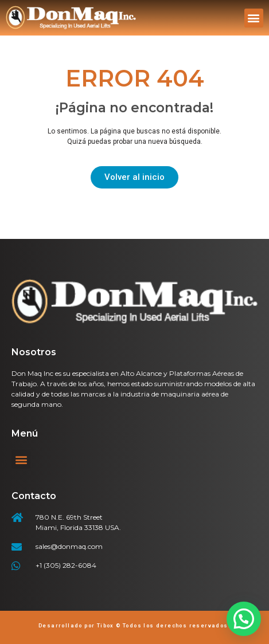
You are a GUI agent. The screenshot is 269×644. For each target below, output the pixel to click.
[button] (254, 18)
